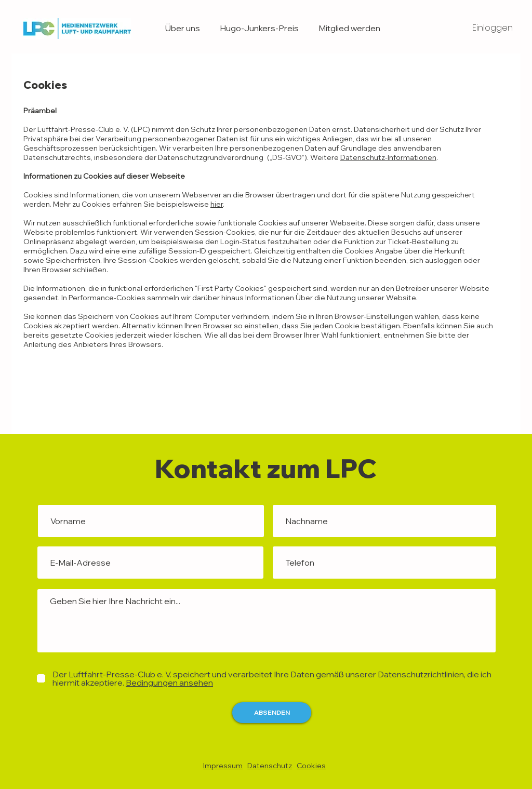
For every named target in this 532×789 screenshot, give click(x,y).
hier (217, 204)
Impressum (223, 766)
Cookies (311, 766)
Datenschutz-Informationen (388, 157)
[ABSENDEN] (272, 713)
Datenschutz (270, 766)
